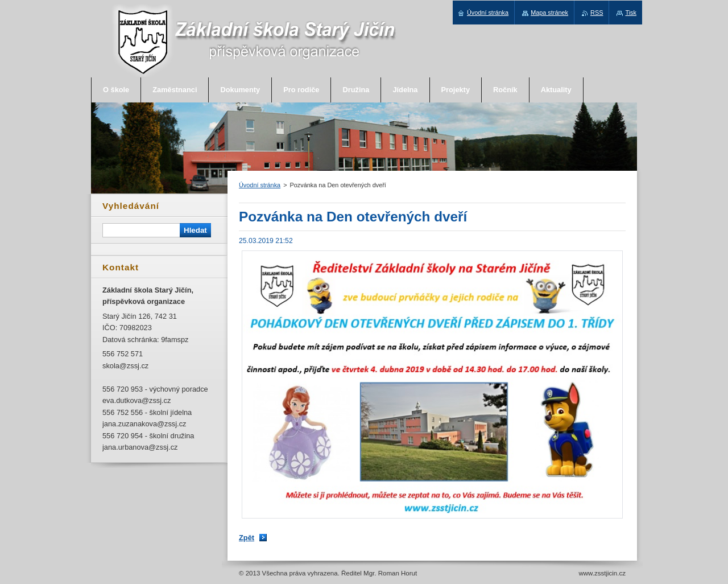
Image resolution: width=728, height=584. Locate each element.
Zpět (247, 538)
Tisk (631, 13)
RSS (597, 13)
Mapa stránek (549, 13)
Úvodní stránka (260, 185)
